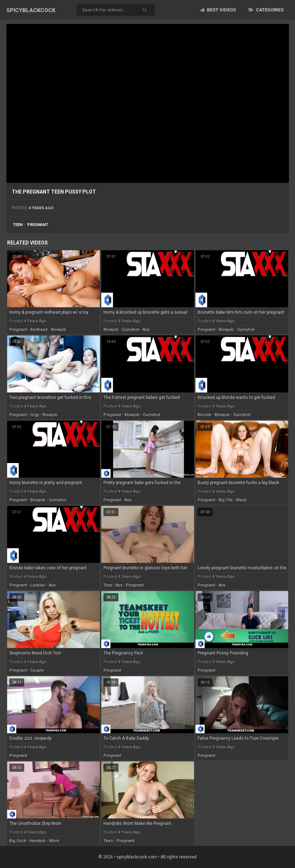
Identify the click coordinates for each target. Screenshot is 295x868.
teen (18, 225)
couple (37, 670)
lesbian (38, 585)
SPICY (31, 10)
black (241, 500)
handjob (38, 841)
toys (108, 585)
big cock (18, 841)
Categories (266, 10)
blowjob (59, 330)
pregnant (38, 225)
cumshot (131, 330)
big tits (226, 500)
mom (54, 841)
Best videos (218, 10)
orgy (35, 415)
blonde (204, 415)
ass (146, 330)
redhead (39, 330)
